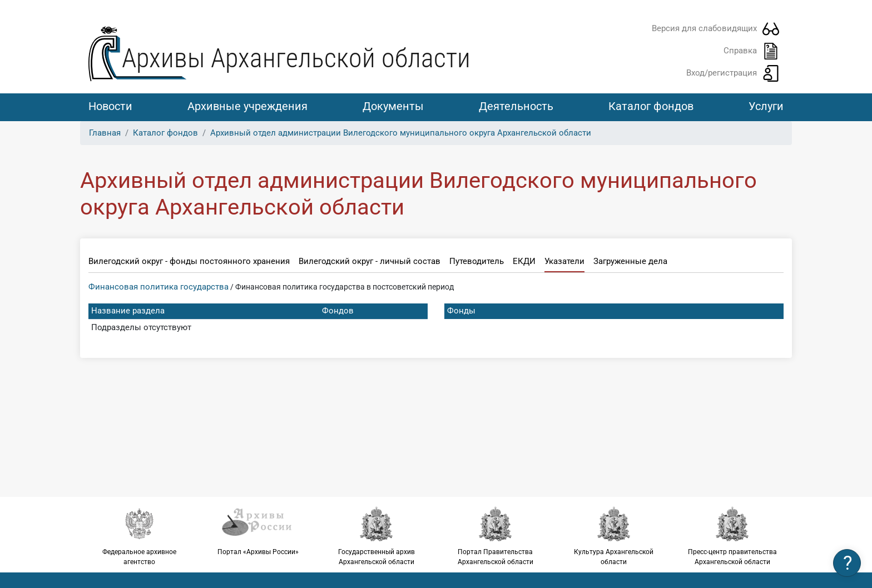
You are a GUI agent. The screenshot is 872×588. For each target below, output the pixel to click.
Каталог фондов (651, 106)
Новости (110, 106)
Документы (393, 106)
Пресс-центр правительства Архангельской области (733, 536)
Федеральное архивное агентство (139, 536)
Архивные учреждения (247, 106)
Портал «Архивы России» (258, 531)
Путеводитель (477, 261)
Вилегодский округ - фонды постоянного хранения (189, 261)
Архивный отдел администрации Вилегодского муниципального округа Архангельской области (401, 133)
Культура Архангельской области (614, 536)
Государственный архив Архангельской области (377, 536)
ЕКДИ (524, 261)
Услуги (766, 106)
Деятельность (516, 106)
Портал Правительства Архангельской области (495, 536)
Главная (105, 133)
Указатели (564, 261)
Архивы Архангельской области (296, 58)
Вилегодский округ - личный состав (370, 261)
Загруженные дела (630, 261)
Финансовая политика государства (158, 287)
